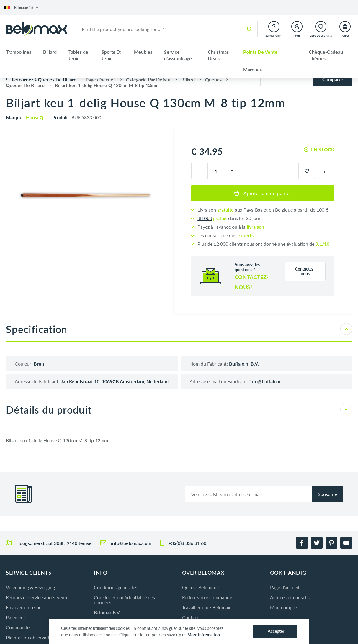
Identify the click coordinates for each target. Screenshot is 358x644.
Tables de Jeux (78, 55)
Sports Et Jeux (111, 55)
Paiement (16, 617)
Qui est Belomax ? (201, 587)
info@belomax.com (131, 543)
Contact (191, 617)
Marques (252, 69)
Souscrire (328, 494)
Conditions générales (116, 587)
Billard (50, 52)
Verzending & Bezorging (30, 587)
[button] (21, 8)
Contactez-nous (305, 271)
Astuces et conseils (290, 597)
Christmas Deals (218, 55)
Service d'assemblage (178, 55)
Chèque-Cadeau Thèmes (326, 55)
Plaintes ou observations (31, 637)
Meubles (143, 52)
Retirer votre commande (207, 597)
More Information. (204, 635)
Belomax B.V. (107, 612)
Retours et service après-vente (37, 597)
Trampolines (19, 52)
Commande (18, 627)
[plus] (232, 171)
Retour (205, 219)
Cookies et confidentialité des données (124, 600)
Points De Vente (260, 52)
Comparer (333, 79)
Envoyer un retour (25, 607)
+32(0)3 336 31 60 (187, 543)
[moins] (199, 171)
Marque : (25, 117)
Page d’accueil (285, 587)
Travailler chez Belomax (206, 607)
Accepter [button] (276, 631)
